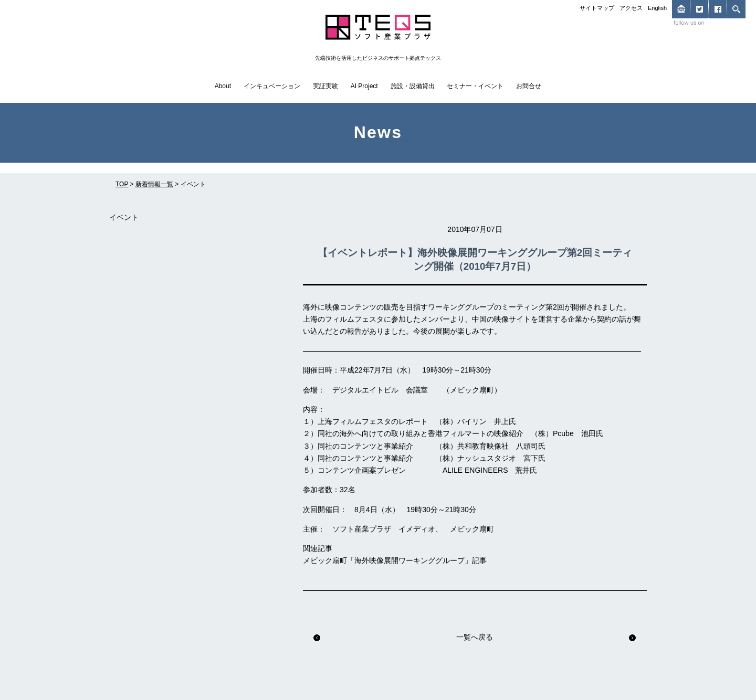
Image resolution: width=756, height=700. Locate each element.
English (657, 8)
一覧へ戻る (475, 637)
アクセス (631, 8)
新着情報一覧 (154, 184)
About (223, 86)
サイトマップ (597, 8)
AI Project (364, 86)
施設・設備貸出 (413, 86)
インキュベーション (272, 86)
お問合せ (529, 86)
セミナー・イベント (475, 86)
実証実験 (325, 86)
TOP (122, 184)
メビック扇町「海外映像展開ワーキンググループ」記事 (395, 560)
